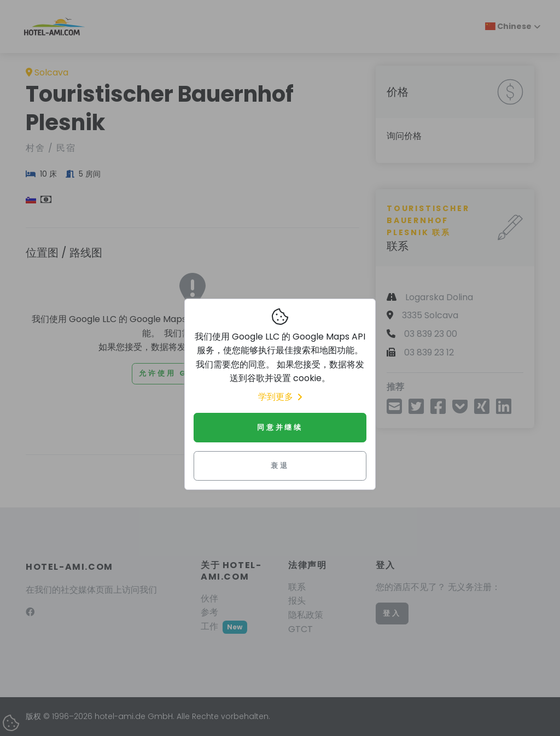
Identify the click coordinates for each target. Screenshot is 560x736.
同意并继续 (280, 427)
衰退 (280, 466)
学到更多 (280, 397)
